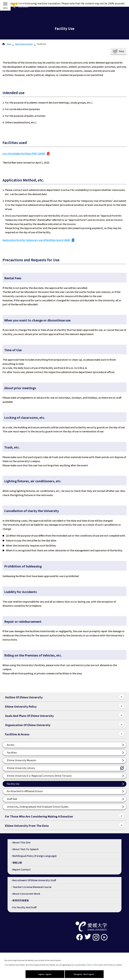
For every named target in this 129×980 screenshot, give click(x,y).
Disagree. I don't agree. (84, 974)
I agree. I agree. (45, 974)
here (93, 965)
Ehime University (24, 44)
